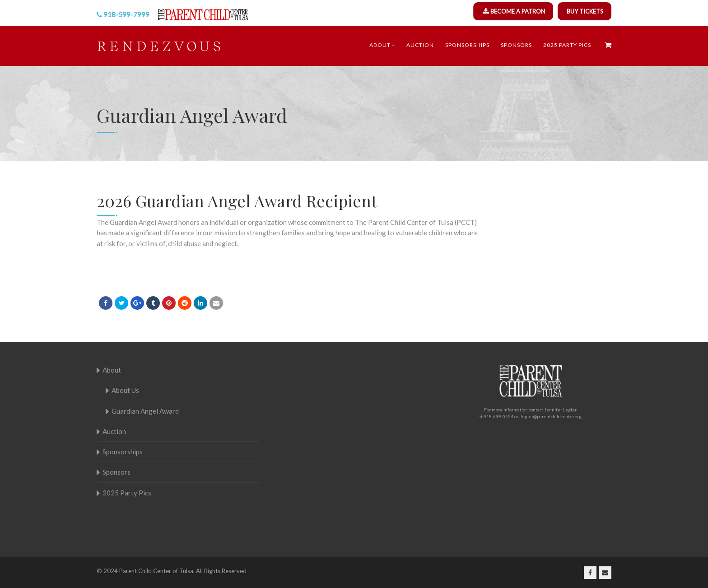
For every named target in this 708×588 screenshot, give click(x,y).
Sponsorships (467, 45)
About (382, 45)
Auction (420, 45)
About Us (125, 390)
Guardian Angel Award (145, 411)
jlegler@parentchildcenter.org (550, 416)
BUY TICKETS (585, 11)
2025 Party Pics (567, 45)
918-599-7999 (126, 14)
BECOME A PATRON (518, 11)
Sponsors (516, 45)
